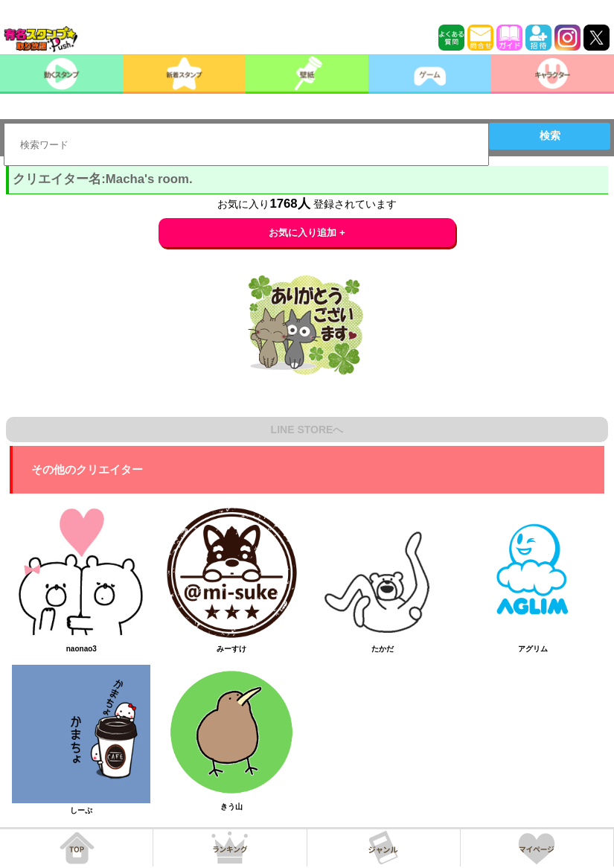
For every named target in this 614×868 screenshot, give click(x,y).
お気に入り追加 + (307, 233)
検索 (550, 135)
